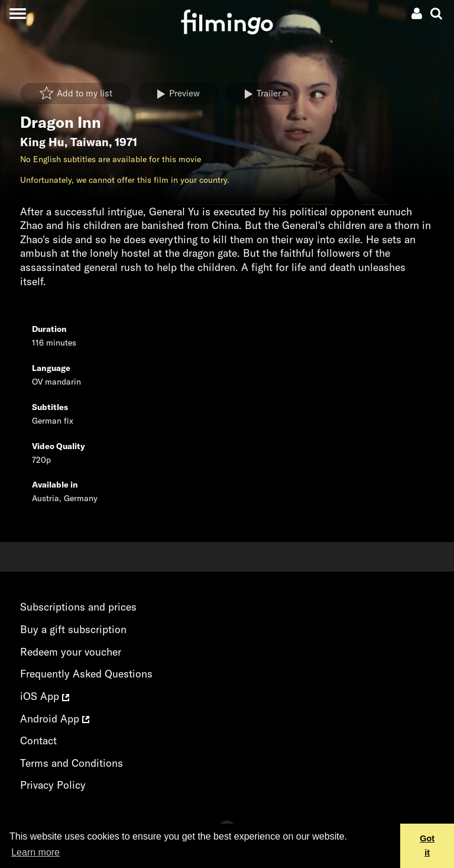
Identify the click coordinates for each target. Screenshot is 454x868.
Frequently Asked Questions (86, 674)
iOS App (45, 696)
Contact (38, 740)
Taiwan (90, 142)
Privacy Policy (53, 785)
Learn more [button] (35, 852)
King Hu (42, 142)
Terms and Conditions (72, 763)
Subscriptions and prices (78, 607)
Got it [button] (427, 846)
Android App (55, 719)
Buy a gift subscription (73, 629)
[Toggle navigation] (17, 13)
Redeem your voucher (71, 652)
